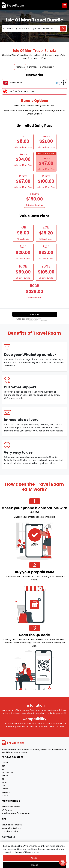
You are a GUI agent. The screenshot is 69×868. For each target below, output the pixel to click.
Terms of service (41, 866)
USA (3, 766)
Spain (4, 782)
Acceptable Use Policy (12, 828)
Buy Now (35, 314)
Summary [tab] (32, 67)
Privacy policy (27, 866)
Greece (5, 795)
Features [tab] (20, 67)
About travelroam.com (12, 825)
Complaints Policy (10, 831)
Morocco (6, 792)
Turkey (5, 763)
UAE (3, 769)
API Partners (7, 810)
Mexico (5, 789)
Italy (3, 786)
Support (5, 843)
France (5, 776)
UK (3, 779)
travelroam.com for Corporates (16, 813)
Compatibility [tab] (47, 67)
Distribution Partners (11, 807)
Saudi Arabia (7, 772)
